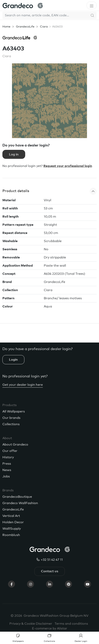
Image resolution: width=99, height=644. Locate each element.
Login (13, 360)
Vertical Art (11, 516)
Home (6, 27)
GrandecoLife (25, 27)
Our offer (10, 451)
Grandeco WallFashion (20, 503)
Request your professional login (68, 166)
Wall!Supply (12, 529)
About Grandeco (15, 445)
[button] (49, 191)
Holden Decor (13, 522)
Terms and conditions (71, 624)
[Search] (45, 15)
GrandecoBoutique (17, 497)
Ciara (44, 27)
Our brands (11, 418)
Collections (11, 424)
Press (7, 464)
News (7, 470)
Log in (14, 154)
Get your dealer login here (23, 385)
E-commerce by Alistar (50, 628)
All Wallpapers (14, 411)
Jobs (6, 476)
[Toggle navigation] (92, 5)
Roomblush (11, 535)
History (8, 457)
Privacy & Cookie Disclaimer (31, 624)
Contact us (50, 571)
